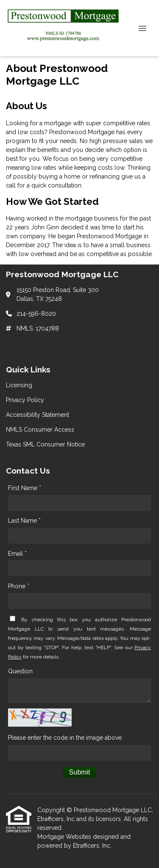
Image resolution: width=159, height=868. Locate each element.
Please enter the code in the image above (65, 738)
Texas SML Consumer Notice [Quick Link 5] (45, 444)
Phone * (19, 586)
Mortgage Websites (65, 837)
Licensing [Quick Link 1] (19, 385)
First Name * (25, 488)
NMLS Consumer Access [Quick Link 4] (40, 430)
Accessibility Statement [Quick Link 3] (38, 415)
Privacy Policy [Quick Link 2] (25, 400)
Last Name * (24, 521)
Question (20, 671)
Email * (17, 554)
